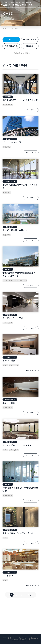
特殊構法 (30, 46)
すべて (11, 40)
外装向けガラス (30, 40)
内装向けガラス (11, 46)
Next (27, 595)
